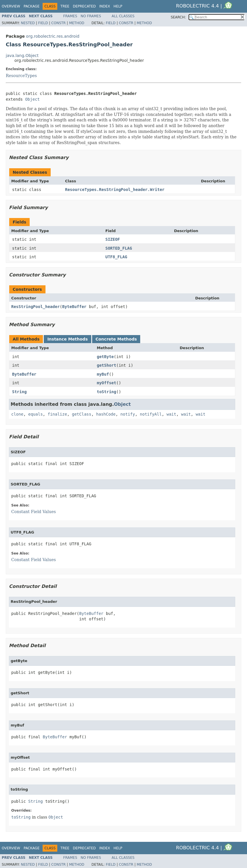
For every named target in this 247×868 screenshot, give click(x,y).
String (19, 392)
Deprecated (84, 6)
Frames (70, 16)
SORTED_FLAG (119, 248)
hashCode (106, 414)
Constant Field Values (34, 512)
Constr (58, 23)
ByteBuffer (74, 307)
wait (172, 414)
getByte (105, 357)
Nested (28, 23)
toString (106, 392)
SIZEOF (113, 239)
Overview (11, 6)
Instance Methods (67, 339)
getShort (106, 365)
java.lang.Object (22, 56)
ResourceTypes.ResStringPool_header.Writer (115, 190)
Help (118, 6)
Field (43, 23)
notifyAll (151, 414)
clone (17, 414)
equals (36, 414)
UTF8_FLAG (116, 257)
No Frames (91, 16)
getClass (82, 414)
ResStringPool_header (36, 307)
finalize (57, 414)
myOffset (106, 383)
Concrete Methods (116, 339)
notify (128, 414)
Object (32, 99)
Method (77, 23)
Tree (65, 6)
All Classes (123, 16)
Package (32, 6)
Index (105, 6)
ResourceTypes (21, 76)
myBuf (103, 374)
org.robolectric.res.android (53, 36)
